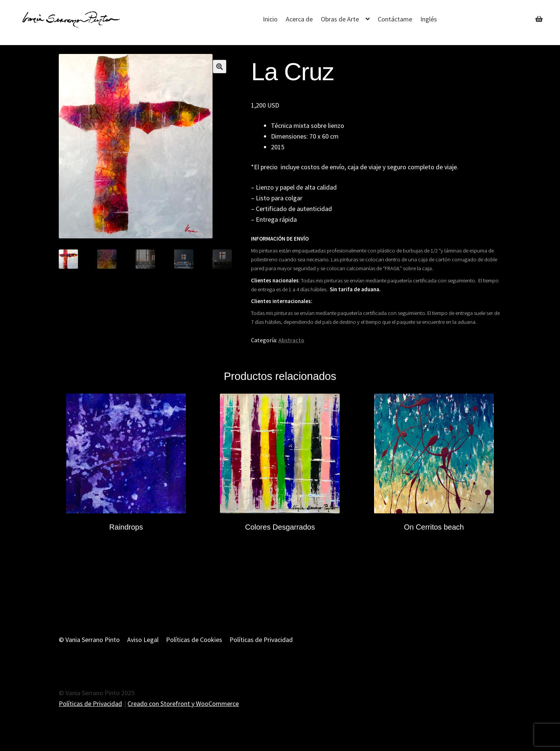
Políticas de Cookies (194, 640)
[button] (220, 67)
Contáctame (395, 19)
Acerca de (299, 19)
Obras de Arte (340, 19)
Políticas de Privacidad (261, 640)
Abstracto (291, 340)
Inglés (429, 19)
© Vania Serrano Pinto (89, 640)
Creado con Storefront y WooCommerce (183, 704)
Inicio (270, 19)
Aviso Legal (143, 640)
